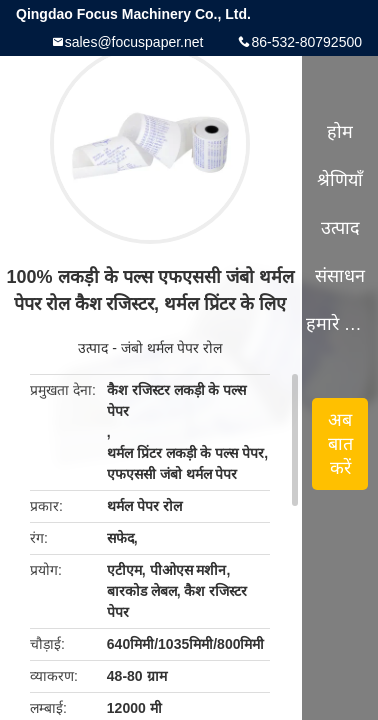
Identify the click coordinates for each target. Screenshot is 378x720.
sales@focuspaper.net (134, 42)
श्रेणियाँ (340, 180)
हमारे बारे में (340, 324)
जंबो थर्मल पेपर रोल (171, 348)
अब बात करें (340, 444)
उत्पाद (93, 348)
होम (340, 132)
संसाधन (340, 276)
